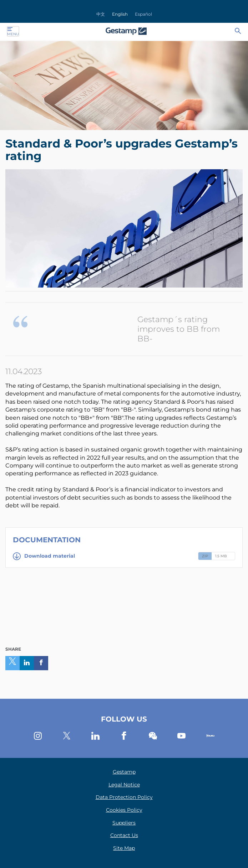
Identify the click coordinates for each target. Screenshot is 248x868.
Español (143, 14)
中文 (101, 14)
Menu (13, 31)
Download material (44, 556)
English (120, 14)
